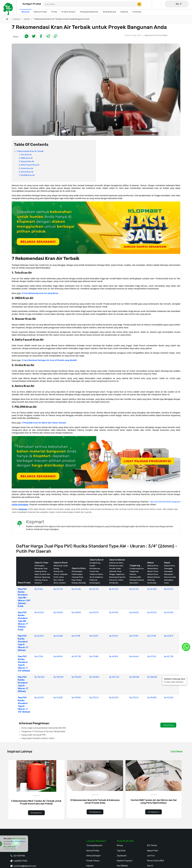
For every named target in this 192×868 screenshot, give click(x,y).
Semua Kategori (93, 856)
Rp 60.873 (39, 636)
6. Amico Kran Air (26, 172)
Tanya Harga (168, 725)
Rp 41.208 (58, 698)
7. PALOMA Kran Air (27, 175)
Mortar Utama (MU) (155, 861)
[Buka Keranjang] (177, 4)
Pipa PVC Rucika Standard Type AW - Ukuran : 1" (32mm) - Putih (23, 621)
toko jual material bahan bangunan (165, 502)
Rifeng (120, 845)
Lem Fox (151, 856)
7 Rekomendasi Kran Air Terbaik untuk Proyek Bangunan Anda (61, 19)
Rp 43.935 (114, 613)
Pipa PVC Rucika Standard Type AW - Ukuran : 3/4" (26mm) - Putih (24, 598)
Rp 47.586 (94, 657)
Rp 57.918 (76, 636)
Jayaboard (122, 856)
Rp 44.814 (58, 657)
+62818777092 (20, 861)
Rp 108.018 (134, 677)
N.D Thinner (152, 845)
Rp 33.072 (169, 589)
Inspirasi (17, 19)
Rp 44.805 (76, 613)
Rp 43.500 (58, 613)
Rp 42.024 (39, 698)
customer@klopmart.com (25, 866)
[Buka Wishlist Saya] (157, 4)
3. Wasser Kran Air (27, 162)
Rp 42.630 (134, 613)
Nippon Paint (153, 851)
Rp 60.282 (58, 636)
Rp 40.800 (152, 698)
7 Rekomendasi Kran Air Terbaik (30, 151)
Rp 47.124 (39, 657)
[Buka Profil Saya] (148, 4)
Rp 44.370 (94, 613)
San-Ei (150, 866)
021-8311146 (19, 856)
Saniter (27, 19)
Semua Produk (93, 851)
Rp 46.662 (134, 657)
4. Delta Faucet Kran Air (29, 165)
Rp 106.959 (40, 677)
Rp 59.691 (94, 636)
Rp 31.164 (39, 589)
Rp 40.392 (114, 698)
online (15, 505)
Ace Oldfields (122, 866)
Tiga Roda (121, 851)
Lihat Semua (177, 751)
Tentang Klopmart (94, 845)
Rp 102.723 (114, 677)
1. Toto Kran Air (25, 155)
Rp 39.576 (94, 698)
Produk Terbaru (93, 861)
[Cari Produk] (139, 4)
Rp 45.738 (76, 657)
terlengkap (23, 505)
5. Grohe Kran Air (26, 168)
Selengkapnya (36, 813)
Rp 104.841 (76, 677)
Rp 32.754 (58, 589)
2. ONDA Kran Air (26, 158)
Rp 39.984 (76, 698)
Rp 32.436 (76, 589)
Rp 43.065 (39, 613)
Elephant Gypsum (125, 861)
